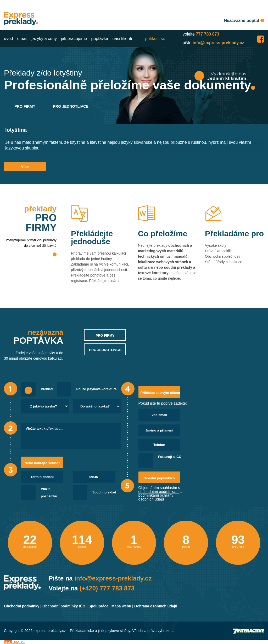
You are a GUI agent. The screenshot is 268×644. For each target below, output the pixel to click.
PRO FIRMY (25, 106)
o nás (22, 39)
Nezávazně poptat (244, 21)
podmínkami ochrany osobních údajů (156, 497)
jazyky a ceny (44, 39)
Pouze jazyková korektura (97, 389)
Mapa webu (121, 606)
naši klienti (122, 39)
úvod (9, 39)
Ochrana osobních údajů (156, 606)
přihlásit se (155, 39)
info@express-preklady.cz (218, 43)
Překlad (47, 389)
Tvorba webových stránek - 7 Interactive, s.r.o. (249, 631)
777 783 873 (207, 34)
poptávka (100, 39)
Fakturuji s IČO (170, 457)
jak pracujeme (74, 39)
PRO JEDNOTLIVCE (71, 106)
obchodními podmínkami (159, 492)
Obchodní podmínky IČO (64, 606)
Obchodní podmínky (22, 606)
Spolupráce (98, 606)
